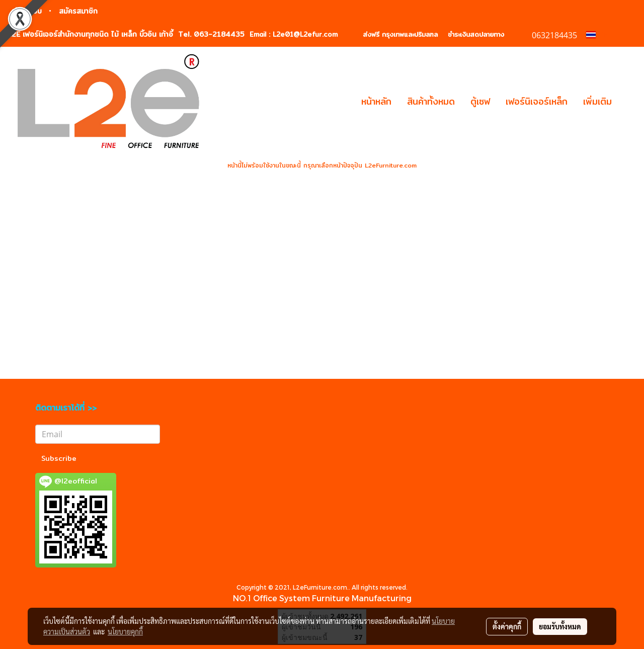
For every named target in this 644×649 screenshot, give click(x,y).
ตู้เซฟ (480, 101)
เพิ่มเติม (597, 101)
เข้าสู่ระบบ (27, 11)
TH (597, 35)
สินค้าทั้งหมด (431, 101)
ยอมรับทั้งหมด (560, 626)
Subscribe (59, 458)
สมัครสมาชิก (78, 11)
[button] (628, 102)
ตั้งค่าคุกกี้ (507, 626)
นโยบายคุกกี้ (125, 631)
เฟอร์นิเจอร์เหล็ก (537, 101)
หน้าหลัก (376, 101)
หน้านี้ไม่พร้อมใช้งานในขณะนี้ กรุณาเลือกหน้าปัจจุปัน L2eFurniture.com (322, 165)
